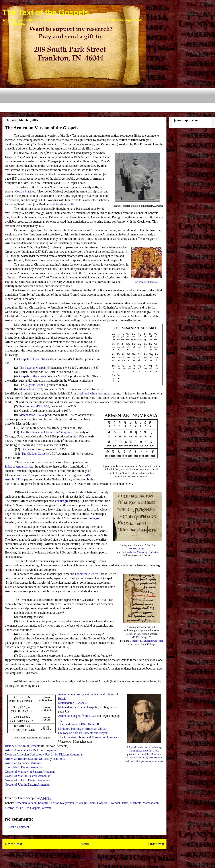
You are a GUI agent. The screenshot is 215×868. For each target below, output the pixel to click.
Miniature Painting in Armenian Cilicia (82, 729)
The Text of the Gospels (46, 12)
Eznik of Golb (65, 204)
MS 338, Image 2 (137, 549)
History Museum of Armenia (23, 746)
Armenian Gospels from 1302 (76, 716)
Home (85, 844)
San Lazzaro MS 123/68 (34, 406)
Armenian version (26, 803)
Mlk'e (19, 808)
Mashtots (136, 803)
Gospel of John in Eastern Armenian (27, 785)
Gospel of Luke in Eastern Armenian (27, 780)
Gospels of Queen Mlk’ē (34, 359)
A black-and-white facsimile (91, 393)
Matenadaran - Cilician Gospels (78, 707)
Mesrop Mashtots (25, 191)
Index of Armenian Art (19, 466)
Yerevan (47, 808)
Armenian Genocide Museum (23, 763)
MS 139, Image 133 (142, 637)
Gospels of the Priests (33, 376)
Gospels (102, 803)
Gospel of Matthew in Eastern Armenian (30, 772)
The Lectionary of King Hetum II (79, 724)
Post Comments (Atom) (93, 858)
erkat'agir (81, 803)
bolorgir (94, 518)
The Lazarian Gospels (33, 368)
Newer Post (13, 844)
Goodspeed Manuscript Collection (142, 552)
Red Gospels (32, 808)
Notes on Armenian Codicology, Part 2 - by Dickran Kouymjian (44, 754)
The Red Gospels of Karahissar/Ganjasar (46, 432)
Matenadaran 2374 (31, 389)
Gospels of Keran (32, 449)
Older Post (156, 844)
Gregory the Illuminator (147, 282)
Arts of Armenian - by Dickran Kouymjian (31, 750)
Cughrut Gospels (35, 385)
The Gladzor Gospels (35, 454)
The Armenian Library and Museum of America (87, 737)
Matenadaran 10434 (31, 415)
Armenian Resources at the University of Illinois (35, 759)
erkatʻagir (62, 501)
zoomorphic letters (87, 574)
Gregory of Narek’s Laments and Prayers (83, 733)
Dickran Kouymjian (62, 803)
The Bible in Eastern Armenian (24, 767)
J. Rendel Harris (118, 803)
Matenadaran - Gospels (72, 703)
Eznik (92, 803)
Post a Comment (19, 827)
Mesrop (10, 808)
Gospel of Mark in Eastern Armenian (28, 776)
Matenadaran (151, 803)
